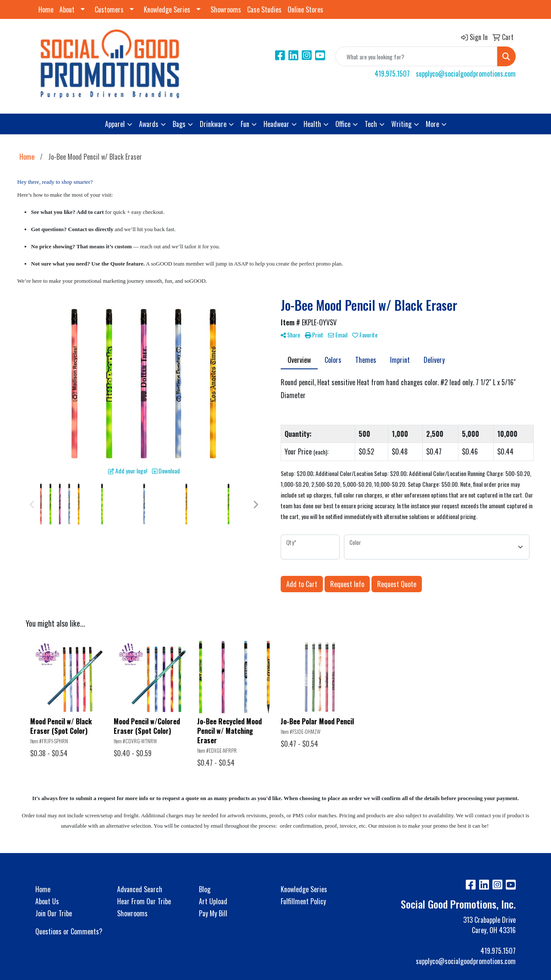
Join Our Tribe (54, 913)
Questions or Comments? (69, 931)
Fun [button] (245, 124)
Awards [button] (149, 124)
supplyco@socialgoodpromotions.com (466, 74)
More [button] (432, 124)
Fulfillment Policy (303, 901)
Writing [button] (401, 124)
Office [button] (343, 124)
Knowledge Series (167, 9)
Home (46, 9)
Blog (205, 889)
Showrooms (226, 9)
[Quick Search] (416, 56)
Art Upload (213, 901)
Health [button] (312, 124)
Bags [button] (179, 124)
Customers (109, 9)
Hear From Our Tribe (144, 901)
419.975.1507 (392, 74)
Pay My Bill (213, 913)
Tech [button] (371, 124)
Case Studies (264, 9)
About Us (47, 901)
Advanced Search (140, 889)
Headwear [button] (276, 124)
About (67, 9)
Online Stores (305, 9)
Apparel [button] (115, 124)
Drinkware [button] (213, 124)
